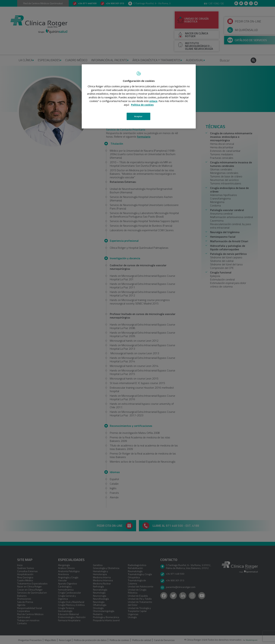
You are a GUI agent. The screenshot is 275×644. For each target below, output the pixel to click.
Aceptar (138, 116)
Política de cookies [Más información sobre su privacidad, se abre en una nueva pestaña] (142, 105)
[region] (139, 97)
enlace (153, 101)
